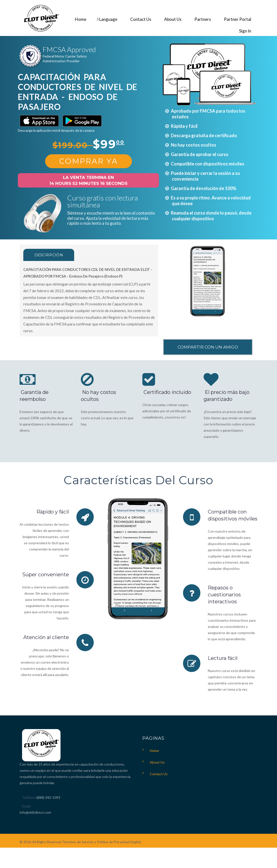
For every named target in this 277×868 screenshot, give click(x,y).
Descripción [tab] (49, 255)
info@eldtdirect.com (35, 812)
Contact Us (159, 774)
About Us (157, 762)
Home (154, 751)
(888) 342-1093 (48, 797)
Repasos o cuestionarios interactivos (224, 595)
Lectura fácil (223, 658)
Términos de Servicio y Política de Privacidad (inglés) (102, 842)
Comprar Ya (89, 161)
